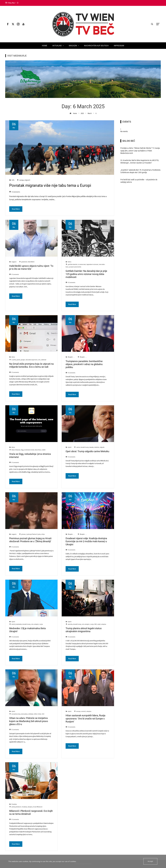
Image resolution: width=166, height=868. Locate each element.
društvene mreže (29, 450)
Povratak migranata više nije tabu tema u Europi (50, 185)
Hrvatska (14, 804)
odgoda (102, 447)
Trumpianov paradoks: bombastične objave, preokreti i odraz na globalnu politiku (84, 364)
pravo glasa (24, 714)
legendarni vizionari (92, 264)
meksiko (97, 447)
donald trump (85, 447)
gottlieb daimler (73, 264)
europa (22, 180)
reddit (44, 450)
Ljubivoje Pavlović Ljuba (33, 534)
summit (83, 711)
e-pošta (14, 360)
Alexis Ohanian (16, 450)
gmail (18, 360)
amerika (70, 624)
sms (39, 360)
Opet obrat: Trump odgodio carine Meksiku (87, 451)
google (23, 360)
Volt (43, 714)
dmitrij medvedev (17, 624)
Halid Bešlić (31, 262)
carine (78, 447)
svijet (99, 624)
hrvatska (24, 807)
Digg (22, 450)
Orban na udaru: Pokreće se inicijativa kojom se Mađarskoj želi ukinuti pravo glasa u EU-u (29, 721)
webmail (44, 360)
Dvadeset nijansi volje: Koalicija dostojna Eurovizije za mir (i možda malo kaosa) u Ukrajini (86, 541)
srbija (43, 534)
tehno (70, 262)
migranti (27, 180)
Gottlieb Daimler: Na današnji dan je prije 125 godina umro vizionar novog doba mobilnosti (86, 274)
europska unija (16, 714)
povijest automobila (75, 267)
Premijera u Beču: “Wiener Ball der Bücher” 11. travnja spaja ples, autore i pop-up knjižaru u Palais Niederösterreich (140, 151)
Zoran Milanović (38, 807)
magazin (14, 262)
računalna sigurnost (31, 360)
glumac (24, 534)
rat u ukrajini (35, 624)
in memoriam (82, 264)
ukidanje (31, 714)
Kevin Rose (38, 450)
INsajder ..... (71, 357)
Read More (16, 209)
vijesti (70, 447)
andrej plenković (16, 807)
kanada (91, 447)
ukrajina (104, 624)
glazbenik (24, 262)
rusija (92, 624)
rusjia (41, 624)
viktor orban (38, 714)
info (13, 180)
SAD (95, 624)
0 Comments (15, 192)
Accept (150, 861)
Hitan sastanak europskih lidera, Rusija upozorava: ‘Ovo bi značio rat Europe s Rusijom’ (85, 718)
